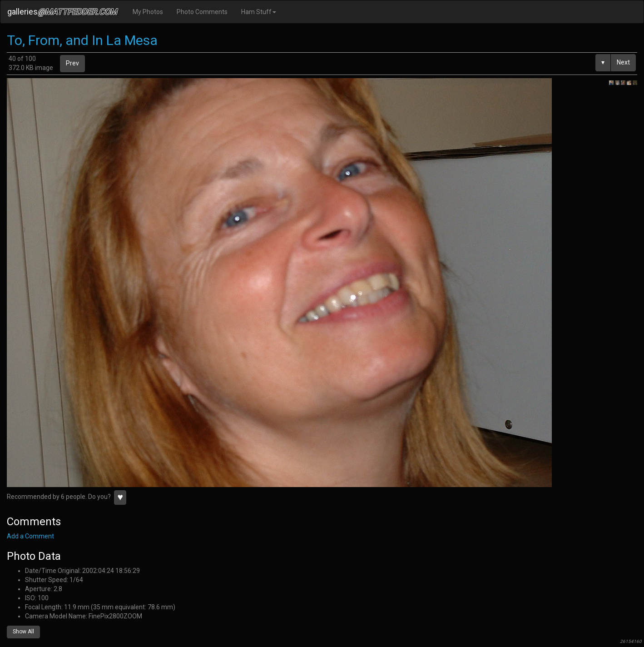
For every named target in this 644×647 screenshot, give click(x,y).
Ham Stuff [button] (259, 12)
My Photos (148, 12)
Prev (72, 63)
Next (623, 62)
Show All (23, 632)
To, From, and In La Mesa (82, 40)
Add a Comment (30, 536)
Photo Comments (202, 12)
